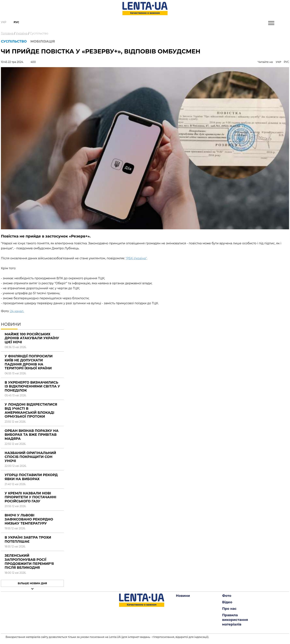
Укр (4, 22)
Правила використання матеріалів (235, 620)
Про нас (229, 609)
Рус (16, 22)
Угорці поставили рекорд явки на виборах (31, 477)
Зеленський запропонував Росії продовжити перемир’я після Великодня (29, 562)
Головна (7, 33)
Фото (227, 596)
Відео (227, 602)
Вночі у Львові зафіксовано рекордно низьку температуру (29, 519)
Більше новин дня (32, 583)
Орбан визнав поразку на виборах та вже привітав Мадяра (32, 435)
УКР (279, 62)
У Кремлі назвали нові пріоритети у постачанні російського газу (30, 497)
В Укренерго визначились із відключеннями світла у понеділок (32, 386)
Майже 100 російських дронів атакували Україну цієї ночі (32, 338)
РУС (286, 62)
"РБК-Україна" (136, 258)
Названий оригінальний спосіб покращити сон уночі (30, 457)
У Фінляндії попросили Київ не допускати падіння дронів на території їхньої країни (29, 362)
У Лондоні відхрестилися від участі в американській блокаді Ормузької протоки (31, 410)
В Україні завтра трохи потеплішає (28, 540)
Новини (183, 596)
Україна (22, 33)
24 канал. (17, 311)
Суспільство (39, 33)
